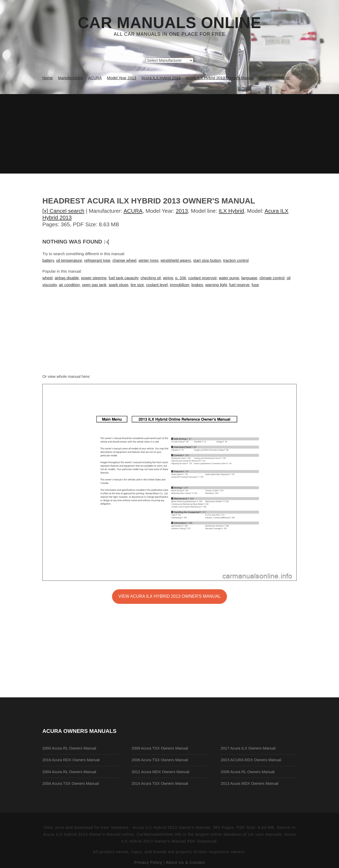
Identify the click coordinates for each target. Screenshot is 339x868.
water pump (229, 278)
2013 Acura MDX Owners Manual (249, 783)
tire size (137, 285)
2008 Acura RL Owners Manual (247, 772)
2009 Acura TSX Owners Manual (160, 748)
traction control (236, 260)
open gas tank (94, 285)
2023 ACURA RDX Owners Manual (251, 760)
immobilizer (179, 285)
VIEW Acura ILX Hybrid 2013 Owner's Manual (170, 596)
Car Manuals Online (170, 23)
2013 (182, 211)
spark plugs (119, 285)
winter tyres (148, 260)
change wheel (124, 260)
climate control (272, 278)
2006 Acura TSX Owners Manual (160, 760)
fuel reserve (239, 285)
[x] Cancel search (63, 211)
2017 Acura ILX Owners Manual (248, 748)
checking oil (151, 278)
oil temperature (69, 260)
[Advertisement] (169, 134)
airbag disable (67, 278)
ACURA (133, 211)
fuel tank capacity (123, 278)
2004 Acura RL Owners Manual (69, 772)
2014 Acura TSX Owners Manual (160, 783)
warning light (216, 285)
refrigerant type (97, 260)
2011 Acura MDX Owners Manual (160, 772)
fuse (255, 285)
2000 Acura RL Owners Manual (69, 748)
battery (48, 260)
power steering (94, 278)
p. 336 (181, 278)
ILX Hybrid (231, 211)
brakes (197, 285)
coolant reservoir (203, 278)
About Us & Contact (185, 862)
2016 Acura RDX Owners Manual (71, 760)
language (249, 278)
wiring (168, 278)
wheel (47, 278)
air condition (69, 285)
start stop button (207, 260)
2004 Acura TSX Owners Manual (71, 783)
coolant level (157, 285)
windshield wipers (176, 260)
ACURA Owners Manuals (79, 731)
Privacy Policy (148, 862)
